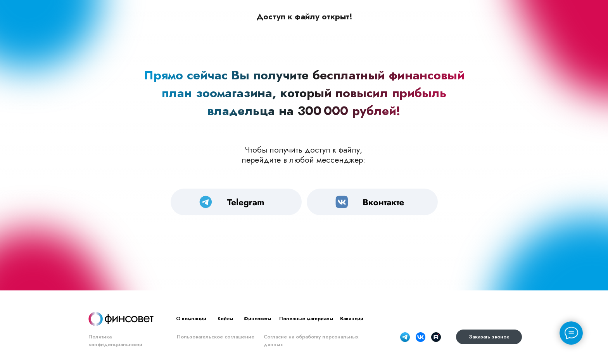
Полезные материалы (306, 318)
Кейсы (225, 318)
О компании (191, 318)
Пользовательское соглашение (216, 337)
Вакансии (352, 318)
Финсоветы (257, 318)
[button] (489, 337)
